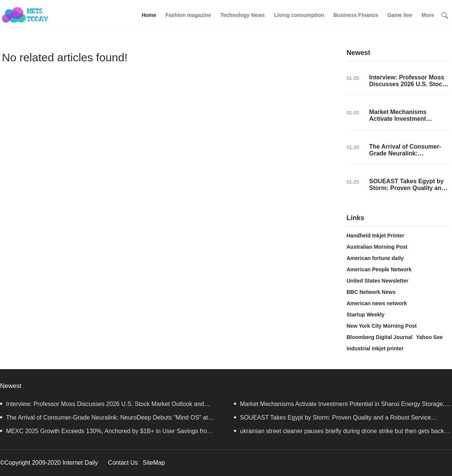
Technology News (243, 15)
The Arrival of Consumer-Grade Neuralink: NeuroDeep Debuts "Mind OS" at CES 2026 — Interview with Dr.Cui (104, 419)
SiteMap (154, 463)
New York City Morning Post (382, 326)
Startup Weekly (366, 315)
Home (149, 15)
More (428, 15)
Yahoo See (429, 337)
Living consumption (299, 15)
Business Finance (356, 15)
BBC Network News (371, 292)
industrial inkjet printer (375, 348)
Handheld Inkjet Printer (375, 236)
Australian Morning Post (377, 247)
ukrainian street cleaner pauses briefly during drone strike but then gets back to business (342, 433)
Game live (400, 15)
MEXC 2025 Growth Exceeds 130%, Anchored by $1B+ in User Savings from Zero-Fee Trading (106, 433)
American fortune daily (375, 258)
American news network (377, 303)
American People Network (379, 269)
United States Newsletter (377, 281)
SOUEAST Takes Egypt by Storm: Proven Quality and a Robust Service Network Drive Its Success (407, 191)
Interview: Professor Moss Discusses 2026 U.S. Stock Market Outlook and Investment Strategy (407, 87)
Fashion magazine (188, 15)
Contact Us (123, 463)
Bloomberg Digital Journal (379, 337)
